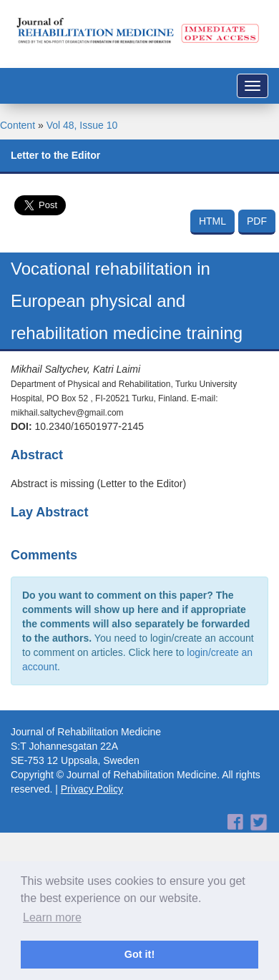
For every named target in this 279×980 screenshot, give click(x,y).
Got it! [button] (139, 954)
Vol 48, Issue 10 (82, 125)
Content (18, 125)
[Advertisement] (134, 844)
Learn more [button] (52, 917)
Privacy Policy (92, 789)
